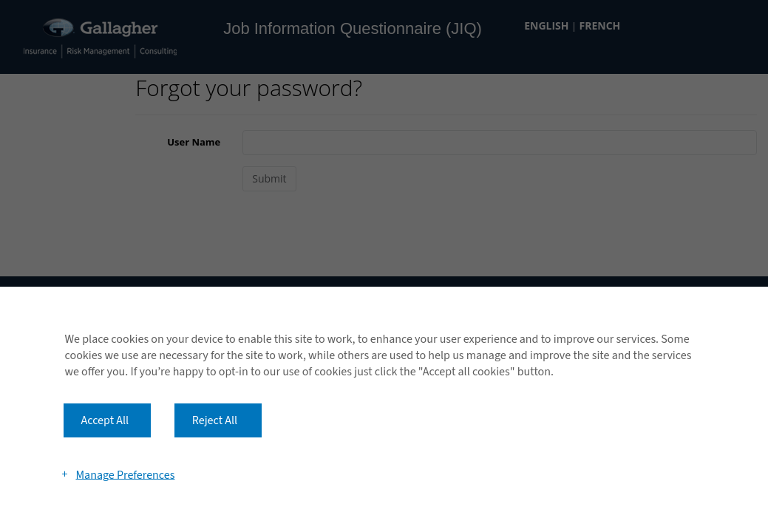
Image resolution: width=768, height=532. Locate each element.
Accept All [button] (105, 420)
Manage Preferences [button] (125, 474)
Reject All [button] (215, 420)
